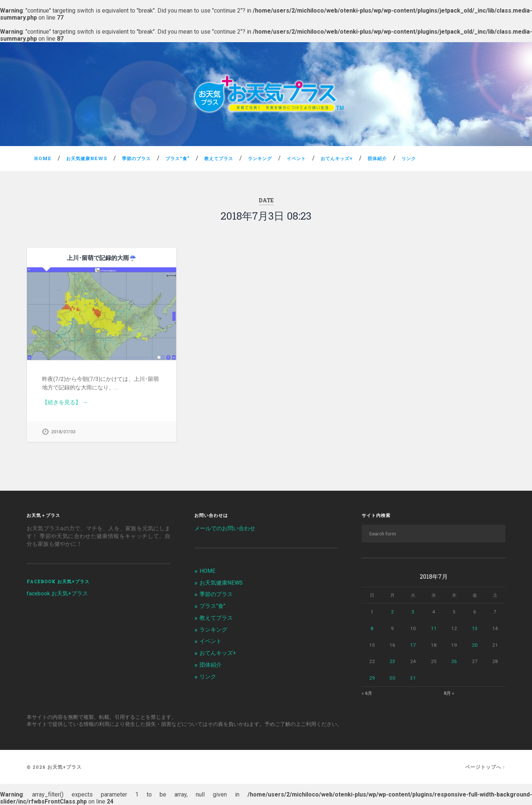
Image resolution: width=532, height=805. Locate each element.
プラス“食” (178, 158)
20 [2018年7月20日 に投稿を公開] (475, 645)
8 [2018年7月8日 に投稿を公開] (372, 628)
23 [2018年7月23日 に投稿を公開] (392, 661)
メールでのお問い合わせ (225, 528)
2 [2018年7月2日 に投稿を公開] (392, 612)
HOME (43, 158)
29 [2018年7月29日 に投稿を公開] (372, 678)
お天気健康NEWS (87, 158)
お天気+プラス (64, 767)
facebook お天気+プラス (58, 581)
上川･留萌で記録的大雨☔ (102, 258)
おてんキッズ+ (337, 158)
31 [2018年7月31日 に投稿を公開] (413, 678)
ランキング (260, 158)
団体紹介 (377, 158)
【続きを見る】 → (65, 402)
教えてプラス (219, 158)
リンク (409, 158)
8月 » (449, 693)
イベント (296, 158)
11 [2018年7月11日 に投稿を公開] (434, 628)
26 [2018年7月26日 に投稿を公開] (454, 661)
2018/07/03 (63, 432)
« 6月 (367, 693)
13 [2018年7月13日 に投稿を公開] (475, 628)
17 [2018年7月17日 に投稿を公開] (413, 645)
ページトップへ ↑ (485, 767)
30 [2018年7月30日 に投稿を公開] (392, 678)
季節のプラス (136, 158)
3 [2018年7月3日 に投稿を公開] (413, 612)
